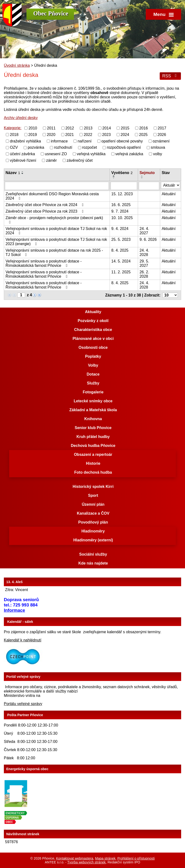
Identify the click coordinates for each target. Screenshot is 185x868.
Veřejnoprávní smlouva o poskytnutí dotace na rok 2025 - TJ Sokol (54, 252)
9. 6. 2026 (148, 239)
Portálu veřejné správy (23, 704)
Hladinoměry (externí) (93, 540)
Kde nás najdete (93, 563)
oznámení (161, 141)
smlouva (158, 147)
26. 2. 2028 (144, 274)
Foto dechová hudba (93, 472)
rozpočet (89, 147)
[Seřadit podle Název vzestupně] (23, 172)
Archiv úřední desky (21, 118)
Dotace (93, 374)
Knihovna (93, 419)
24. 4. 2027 (144, 231)
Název (13, 173)
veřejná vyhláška (91, 154)
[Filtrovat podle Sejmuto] (149, 186)
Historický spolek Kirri (93, 487)
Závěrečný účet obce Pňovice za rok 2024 (45, 205)
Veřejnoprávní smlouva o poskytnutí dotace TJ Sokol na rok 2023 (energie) (56, 242)
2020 (51, 135)
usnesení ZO (56, 154)
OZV (14, 147)
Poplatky (93, 356)
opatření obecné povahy (122, 141)
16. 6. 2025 (121, 205)
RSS (170, 76)
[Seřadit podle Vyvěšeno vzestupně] (114, 176)
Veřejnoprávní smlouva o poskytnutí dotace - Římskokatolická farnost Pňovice (44, 263)
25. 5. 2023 (121, 239)
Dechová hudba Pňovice (93, 446)
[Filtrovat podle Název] (57, 186)
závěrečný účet (80, 160)
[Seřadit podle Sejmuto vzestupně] (142, 176)
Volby (93, 365)
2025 (143, 135)
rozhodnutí (63, 147)
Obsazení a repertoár (93, 454)
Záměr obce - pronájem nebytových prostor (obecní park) (54, 220)
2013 (88, 128)
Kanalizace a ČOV (93, 513)
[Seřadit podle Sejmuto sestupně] (142, 178)
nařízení (85, 141)
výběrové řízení (23, 160)
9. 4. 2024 (120, 229)
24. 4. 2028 (144, 252)
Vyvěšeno (122, 173)
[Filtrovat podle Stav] (171, 185)
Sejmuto (147, 173)
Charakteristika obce (93, 330)
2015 (125, 128)
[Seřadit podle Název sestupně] (23, 174)
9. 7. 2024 (120, 211)
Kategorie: (13, 128)
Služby (93, 383)
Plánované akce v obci (93, 339)
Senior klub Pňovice (93, 428)
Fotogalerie (93, 392)
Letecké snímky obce (93, 401)
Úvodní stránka (17, 65)
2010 (33, 128)
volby (157, 154)
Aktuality (93, 312)
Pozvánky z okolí (93, 321)
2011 (51, 128)
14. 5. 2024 (121, 261)
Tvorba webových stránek (86, 862)
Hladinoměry (93, 531)
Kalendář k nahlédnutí (23, 640)
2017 (162, 128)
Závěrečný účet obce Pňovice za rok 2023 (45, 211)
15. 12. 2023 (122, 194)
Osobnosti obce (93, 347)
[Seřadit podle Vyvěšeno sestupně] (114, 178)
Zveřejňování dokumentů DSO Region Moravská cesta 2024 (52, 196)
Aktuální (169, 194)
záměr (51, 160)
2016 (144, 128)
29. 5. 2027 (144, 263)
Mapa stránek (105, 858)
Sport (93, 495)
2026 (162, 135)
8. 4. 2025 (120, 250)
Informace (14, 610)
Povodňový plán (93, 522)
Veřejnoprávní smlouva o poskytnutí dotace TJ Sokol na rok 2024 (56, 231)
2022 (88, 135)
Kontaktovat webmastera (75, 858)
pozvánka (36, 147)
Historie (93, 463)
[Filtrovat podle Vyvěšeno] (124, 186)
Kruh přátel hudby (93, 437)
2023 (106, 135)
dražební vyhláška (25, 141)
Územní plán (93, 504)
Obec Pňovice (51, 13)
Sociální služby (93, 554)
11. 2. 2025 (121, 272)
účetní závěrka (22, 154)
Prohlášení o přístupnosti (136, 858)
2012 (70, 128)
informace (59, 141)
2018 (14, 135)
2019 (33, 135)
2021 (70, 135)
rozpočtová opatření (124, 147)
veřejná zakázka (129, 154)
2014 (107, 128)
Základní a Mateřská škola (93, 410)
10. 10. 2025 (122, 218)
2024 (125, 135)
